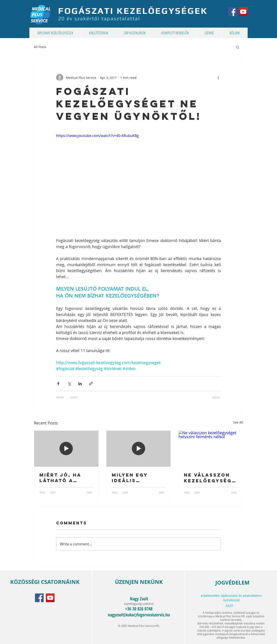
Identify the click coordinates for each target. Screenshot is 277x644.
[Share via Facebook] (58, 384)
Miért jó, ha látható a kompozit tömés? (60, 478)
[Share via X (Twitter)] (69, 384)
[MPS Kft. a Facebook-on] (232, 12)
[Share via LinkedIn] (80, 384)
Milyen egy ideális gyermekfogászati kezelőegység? (138, 478)
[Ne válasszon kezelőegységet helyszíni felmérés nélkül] (211, 449)
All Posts (40, 47)
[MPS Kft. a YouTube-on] (243, 12)
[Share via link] (91, 384)
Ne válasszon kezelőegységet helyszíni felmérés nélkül (210, 478)
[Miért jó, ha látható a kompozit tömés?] (66, 449)
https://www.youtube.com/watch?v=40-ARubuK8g (97, 136)
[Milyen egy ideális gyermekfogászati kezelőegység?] (139, 449)
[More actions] (218, 77)
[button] (237, 47)
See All (238, 422)
